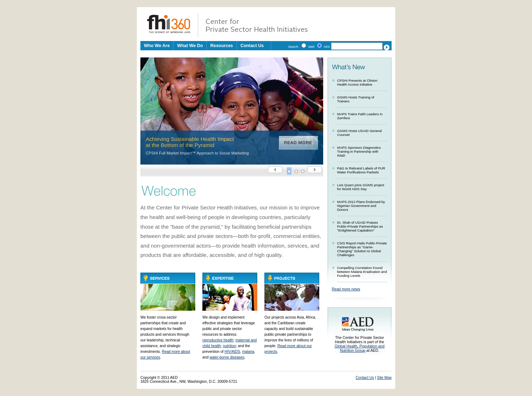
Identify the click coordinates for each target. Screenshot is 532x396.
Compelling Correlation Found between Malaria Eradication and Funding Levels (362, 272)
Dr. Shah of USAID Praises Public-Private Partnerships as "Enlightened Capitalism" (360, 226)
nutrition (229, 346)
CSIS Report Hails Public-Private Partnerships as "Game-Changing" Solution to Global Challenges (362, 249)
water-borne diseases (227, 357)
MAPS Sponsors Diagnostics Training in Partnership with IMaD (359, 151)
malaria (248, 352)
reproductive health (218, 340)
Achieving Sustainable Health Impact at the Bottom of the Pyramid (190, 142)
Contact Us (252, 46)
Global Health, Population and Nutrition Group (360, 348)
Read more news (346, 289)
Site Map (384, 378)
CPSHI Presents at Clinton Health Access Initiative (357, 82)
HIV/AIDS (232, 352)
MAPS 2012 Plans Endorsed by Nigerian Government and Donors (361, 206)
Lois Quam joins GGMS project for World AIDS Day (361, 187)
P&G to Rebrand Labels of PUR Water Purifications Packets (361, 170)
